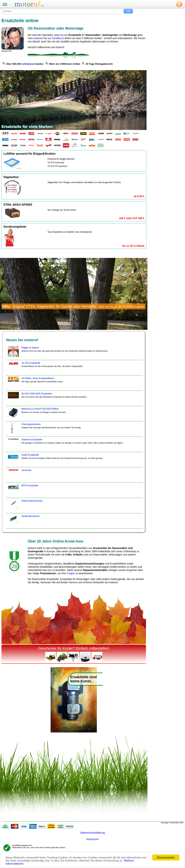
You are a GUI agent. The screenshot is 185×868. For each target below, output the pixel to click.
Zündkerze (58, 38)
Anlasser (38, 38)
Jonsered (19, 476)
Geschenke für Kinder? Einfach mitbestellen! (74, 648)
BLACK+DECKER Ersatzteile (47, 399)
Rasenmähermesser (25, 506)
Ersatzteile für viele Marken (27, 127)
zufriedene (28, 64)
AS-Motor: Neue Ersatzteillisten (35, 384)
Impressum (92, 839)
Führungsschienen (44, 430)
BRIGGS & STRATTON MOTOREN (36, 414)
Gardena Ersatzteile (65, 445)
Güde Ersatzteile (55, 460)
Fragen (71, 573)
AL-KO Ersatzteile (45, 368)
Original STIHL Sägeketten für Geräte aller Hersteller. (73, 306)
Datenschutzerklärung (92, 833)
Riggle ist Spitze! (58, 353)
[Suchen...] (62, 11)
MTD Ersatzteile (23, 491)
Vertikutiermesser (23, 522)
